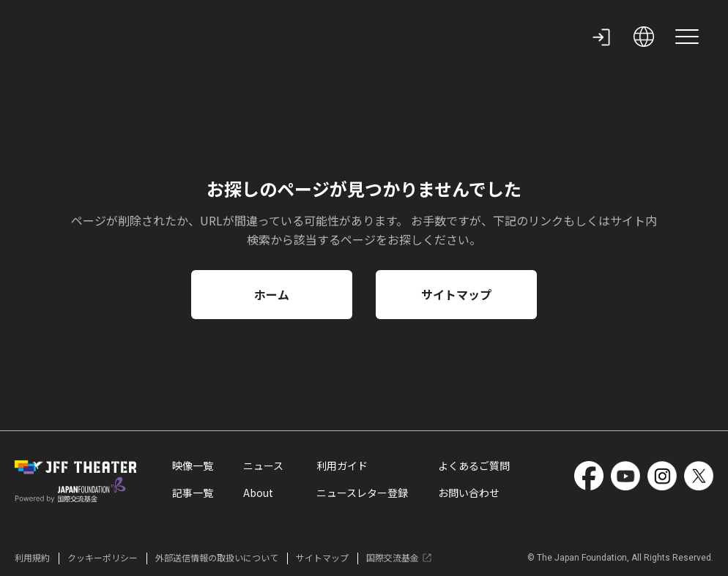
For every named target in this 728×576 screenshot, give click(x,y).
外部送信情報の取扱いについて (217, 558)
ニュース (263, 467)
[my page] (601, 37)
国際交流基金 (400, 558)
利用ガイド (342, 467)
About (258, 494)
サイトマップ (456, 294)
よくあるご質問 (474, 467)
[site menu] (687, 37)
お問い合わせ (469, 494)
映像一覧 (193, 467)
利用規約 (32, 558)
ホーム (272, 294)
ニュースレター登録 (362, 494)
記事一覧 (193, 494)
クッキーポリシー (103, 558)
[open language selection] (644, 37)
